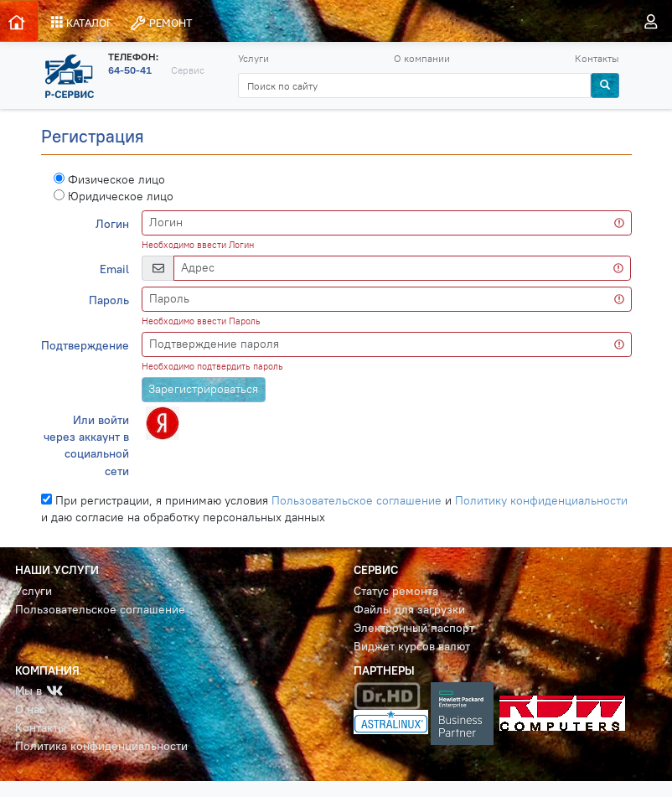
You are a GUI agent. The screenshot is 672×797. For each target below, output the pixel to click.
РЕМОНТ (161, 23)
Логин (112, 224)
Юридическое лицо (114, 197)
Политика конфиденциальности (101, 746)
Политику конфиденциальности (541, 501)
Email (114, 269)
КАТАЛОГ (82, 23)
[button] (160, 422)
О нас (30, 709)
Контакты (597, 58)
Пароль (109, 300)
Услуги (253, 58)
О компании (422, 58)
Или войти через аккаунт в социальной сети (86, 446)
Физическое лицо (109, 180)
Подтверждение (85, 346)
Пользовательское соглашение (357, 501)
